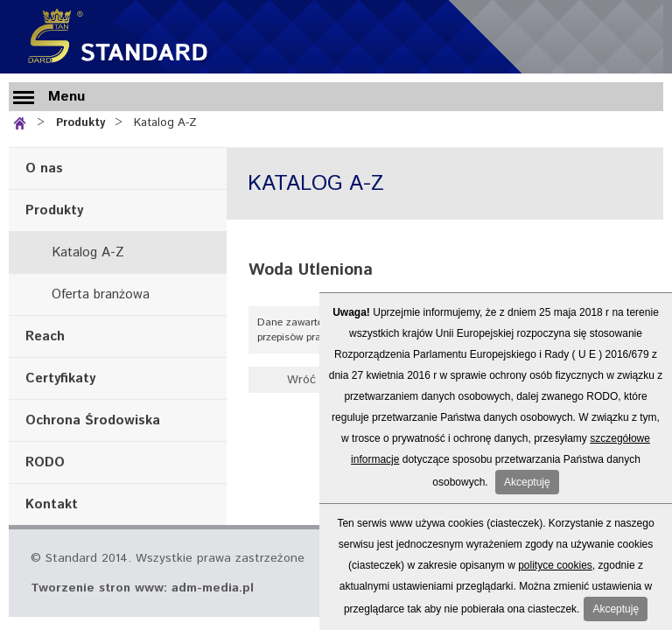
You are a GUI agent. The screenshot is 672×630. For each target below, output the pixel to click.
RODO (45, 462)
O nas (44, 168)
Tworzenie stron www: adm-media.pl (142, 588)
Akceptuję (527, 482)
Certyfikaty (60, 378)
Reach (45, 336)
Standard (114, 37)
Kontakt (52, 504)
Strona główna (23, 121)
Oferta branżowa (101, 294)
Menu (66, 97)
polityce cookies (555, 565)
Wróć (301, 380)
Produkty (80, 123)
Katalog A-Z (165, 123)
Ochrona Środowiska (93, 420)
